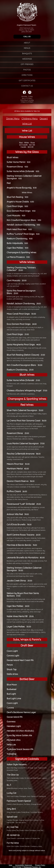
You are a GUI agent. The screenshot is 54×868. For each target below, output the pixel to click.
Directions (27, 75)
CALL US (27, 37)
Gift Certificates (27, 80)
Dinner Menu (13, 118)
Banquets (27, 53)
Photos (27, 70)
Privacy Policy (40, 865)
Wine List (27, 123)
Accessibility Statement (24, 865)
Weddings (27, 59)
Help (10, 865)
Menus (27, 48)
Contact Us (27, 86)
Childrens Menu (30, 118)
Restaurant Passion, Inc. (32, 867)
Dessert (44, 118)
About (27, 43)
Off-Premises (27, 64)
